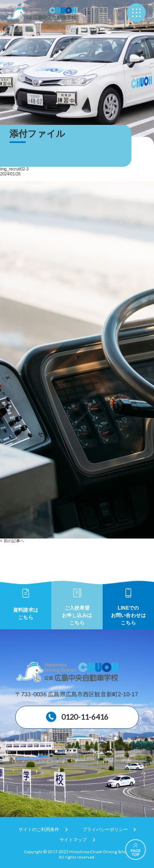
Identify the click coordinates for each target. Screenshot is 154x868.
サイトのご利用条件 (39, 829)
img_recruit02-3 (14, 169)
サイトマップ (73, 840)
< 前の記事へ (12, 541)
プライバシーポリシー (105, 829)
